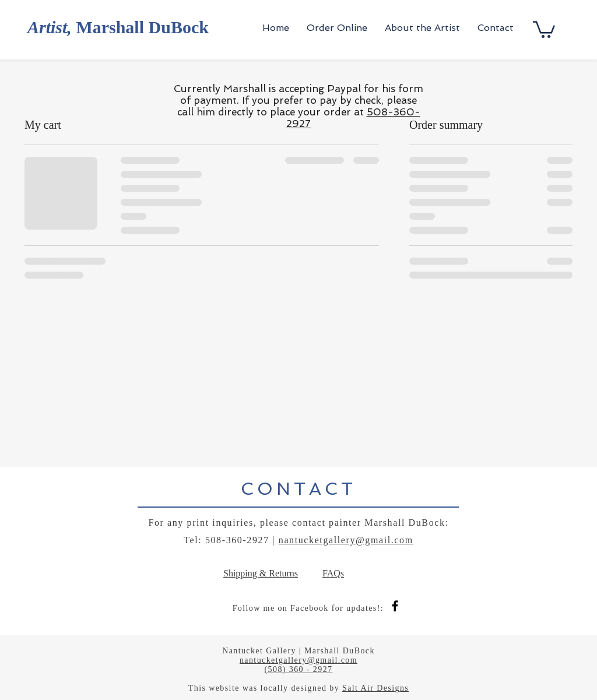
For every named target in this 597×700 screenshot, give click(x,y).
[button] (544, 29)
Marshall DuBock (118, 27)
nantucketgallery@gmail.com (346, 540)
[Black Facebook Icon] (395, 606)
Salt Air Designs (375, 688)
